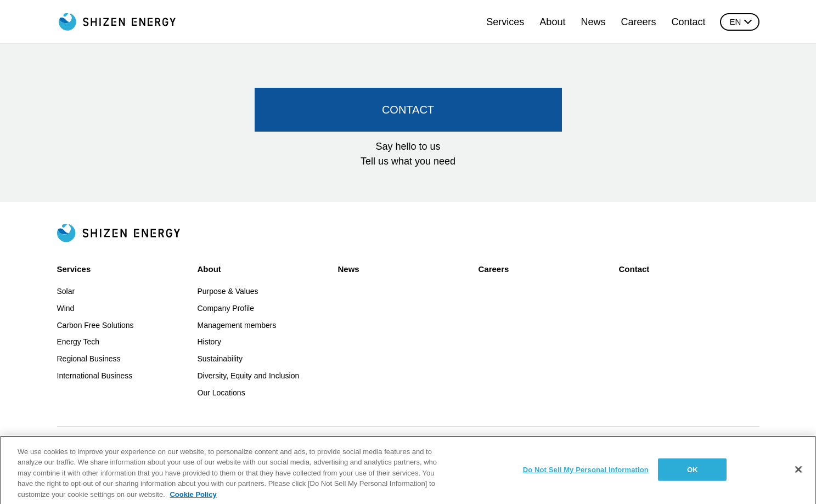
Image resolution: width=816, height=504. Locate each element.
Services (505, 22)
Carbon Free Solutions (95, 325)
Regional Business (89, 359)
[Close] (798, 477)
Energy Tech (78, 342)
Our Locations (221, 393)
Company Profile (226, 308)
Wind (66, 308)
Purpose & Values (228, 291)
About (552, 22)
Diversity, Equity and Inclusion (249, 376)
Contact (688, 22)
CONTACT (408, 110)
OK (693, 476)
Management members (237, 325)
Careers (638, 22)
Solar (66, 291)
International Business (95, 376)
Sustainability (220, 359)
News (593, 22)
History (210, 342)
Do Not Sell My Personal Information (586, 476)
